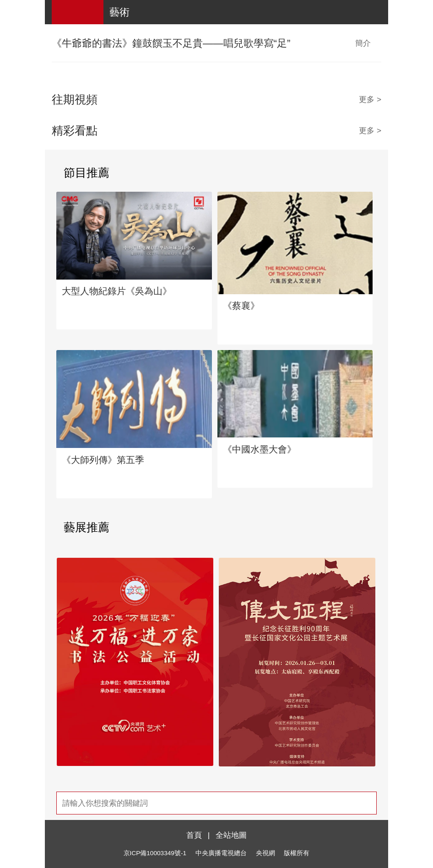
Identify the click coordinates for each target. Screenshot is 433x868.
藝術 (119, 12)
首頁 (194, 835)
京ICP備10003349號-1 (155, 853)
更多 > (370, 99)
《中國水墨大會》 (260, 449)
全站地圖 (231, 835)
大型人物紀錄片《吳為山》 (117, 291)
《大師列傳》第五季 (103, 460)
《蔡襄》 (241, 306)
